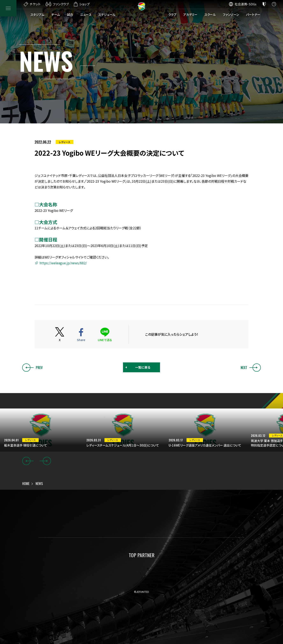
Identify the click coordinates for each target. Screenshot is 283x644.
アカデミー (190, 15)
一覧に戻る (143, 367)
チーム (56, 15)
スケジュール (107, 15)
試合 (70, 15)
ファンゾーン (231, 15)
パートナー (253, 15)
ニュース (86, 15)
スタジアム (37, 15)
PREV (32, 368)
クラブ (172, 15)
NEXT (251, 368)
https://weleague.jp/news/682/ (63, 263)
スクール (210, 15)
